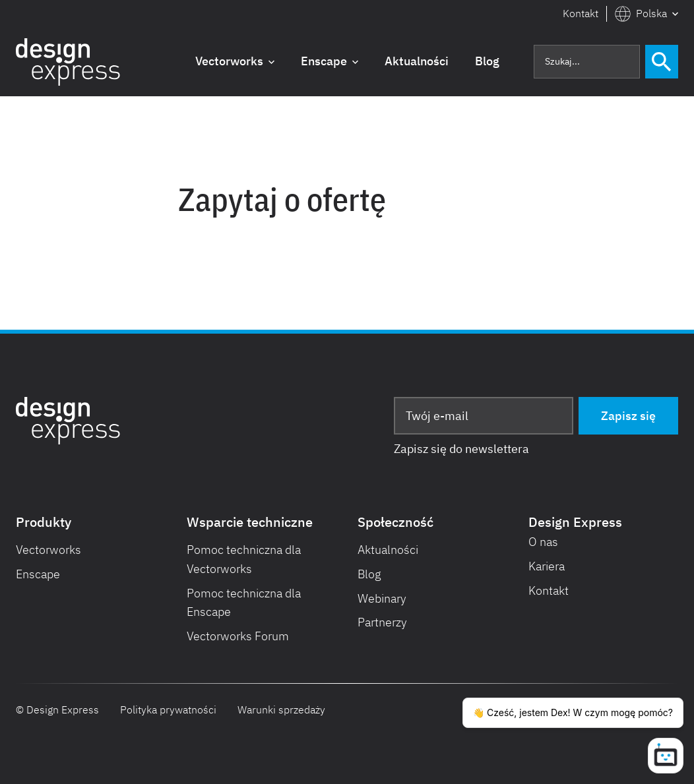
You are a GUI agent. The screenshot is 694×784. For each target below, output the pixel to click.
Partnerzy (382, 622)
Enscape (38, 574)
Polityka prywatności (168, 709)
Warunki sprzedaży (281, 709)
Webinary (382, 598)
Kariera (547, 566)
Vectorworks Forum (238, 636)
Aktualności (388, 550)
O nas (543, 542)
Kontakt (581, 13)
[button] (647, 14)
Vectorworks (48, 550)
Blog (369, 574)
